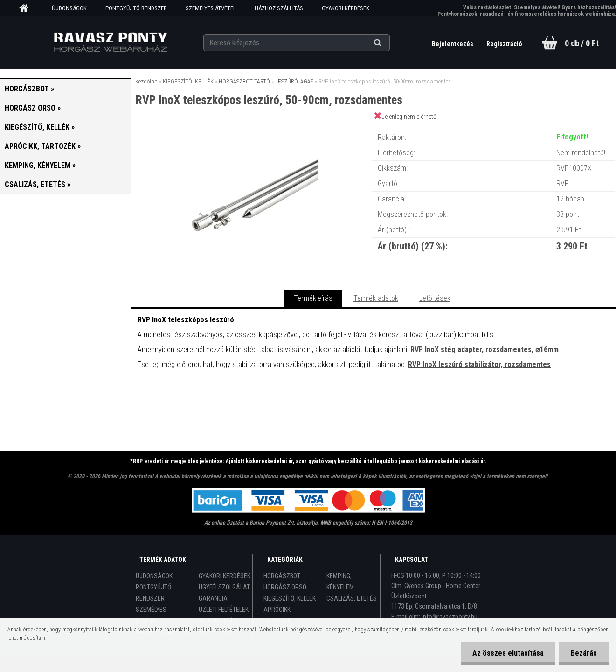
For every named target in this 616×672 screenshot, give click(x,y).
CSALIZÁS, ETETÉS (352, 598)
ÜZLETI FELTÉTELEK (224, 610)
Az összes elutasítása (508, 653)
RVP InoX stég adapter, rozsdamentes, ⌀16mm (484, 350)
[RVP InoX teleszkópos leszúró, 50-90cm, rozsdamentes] (251, 128)
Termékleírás (313, 298)
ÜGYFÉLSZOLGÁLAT (224, 587)
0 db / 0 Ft (582, 43)
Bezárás (584, 653)
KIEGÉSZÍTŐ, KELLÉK (188, 81)
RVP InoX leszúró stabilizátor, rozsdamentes (479, 364)
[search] (389, 43)
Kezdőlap (146, 81)
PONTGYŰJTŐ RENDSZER (136, 8)
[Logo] (110, 42)
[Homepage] (27, 8)
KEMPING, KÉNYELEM (340, 582)
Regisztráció (504, 44)
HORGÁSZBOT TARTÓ (244, 81)
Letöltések (435, 298)
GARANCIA (213, 598)
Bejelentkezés (453, 44)
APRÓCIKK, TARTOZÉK (278, 615)
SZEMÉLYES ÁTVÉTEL (211, 8)
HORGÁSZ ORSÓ (285, 587)
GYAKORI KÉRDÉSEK (346, 8)
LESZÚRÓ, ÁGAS (294, 81)
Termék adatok (376, 298)
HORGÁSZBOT (282, 576)
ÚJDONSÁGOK (69, 8)
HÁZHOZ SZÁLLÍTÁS (279, 8)
